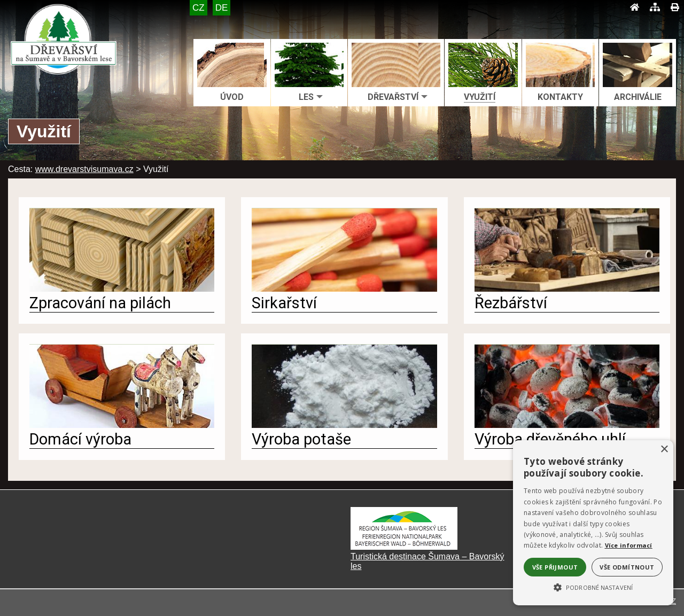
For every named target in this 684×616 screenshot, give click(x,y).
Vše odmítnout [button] (627, 567)
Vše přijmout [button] (555, 567)
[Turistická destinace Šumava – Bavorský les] (404, 547)
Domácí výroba (80, 439)
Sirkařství (284, 303)
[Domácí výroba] (122, 425)
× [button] (664, 450)
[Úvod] (635, 7)
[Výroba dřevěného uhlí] (567, 425)
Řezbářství (511, 303)
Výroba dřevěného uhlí (550, 439)
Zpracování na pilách (100, 303)
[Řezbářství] (567, 289)
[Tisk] (675, 7)
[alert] (593, 523)
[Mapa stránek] (655, 7)
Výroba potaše (301, 439)
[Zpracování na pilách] (122, 289)
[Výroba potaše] (344, 425)
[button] (593, 587)
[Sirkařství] (344, 289)
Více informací (629, 545)
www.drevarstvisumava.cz (84, 169)
